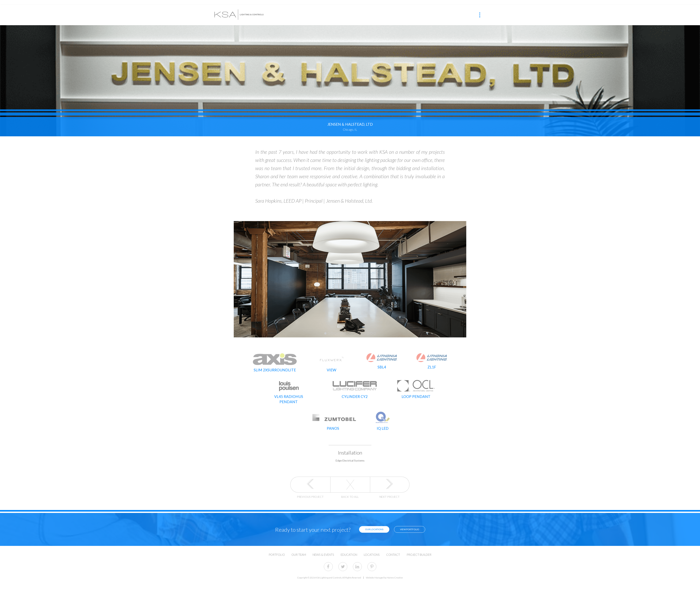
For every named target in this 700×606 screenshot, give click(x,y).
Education (349, 545)
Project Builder (419, 545)
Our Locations (369, 520)
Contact (393, 545)
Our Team (299, 545)
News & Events (323, 545)
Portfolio (277, 545)
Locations (372, 545)
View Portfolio (404, 520)
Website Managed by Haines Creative (384, 568)
